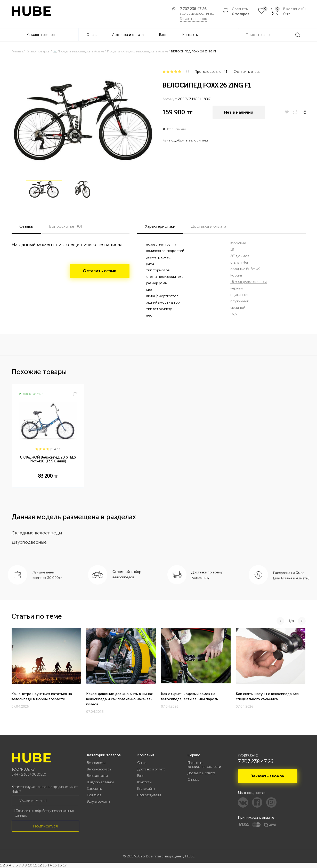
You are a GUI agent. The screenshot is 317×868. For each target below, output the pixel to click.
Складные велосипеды (37, 533)
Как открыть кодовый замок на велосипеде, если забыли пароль (189, 696)
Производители (149, 795)
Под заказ (94, 795)
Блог (163, 35)
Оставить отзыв (247, 72)
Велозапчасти (97, 776)
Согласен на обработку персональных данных (45, 813)
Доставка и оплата (128, 35)
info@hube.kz (248, 755)
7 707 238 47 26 (193, 9)
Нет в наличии (239, 112)
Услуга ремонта (99, 802)
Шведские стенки (100, 782)
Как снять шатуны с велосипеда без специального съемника (267, 696)
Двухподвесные (29, 542)
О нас (91, 35)
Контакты (190, 35)
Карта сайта (146, 789)
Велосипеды (96, 763)
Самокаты (95, 789)
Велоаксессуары (99, 769)
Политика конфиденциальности (204, 765)
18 (249, 282)
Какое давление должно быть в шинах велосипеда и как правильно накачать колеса (119, 699)
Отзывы (193, 780)
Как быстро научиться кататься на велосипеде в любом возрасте (42, 696)
